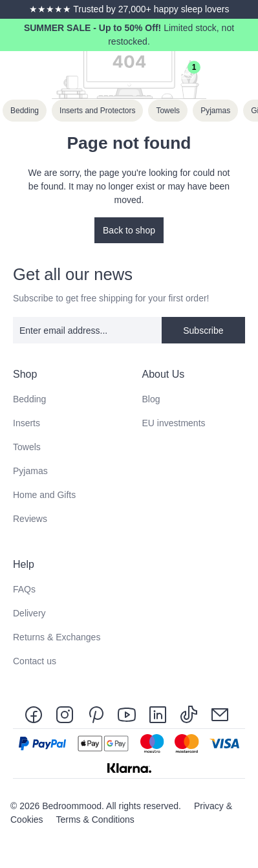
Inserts (27, 423)
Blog (151, 399)
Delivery (29, 613)
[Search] (130, 73)
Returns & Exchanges (57, 637)
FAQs (24, 589)
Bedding (29, 399)
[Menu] (244, 73)
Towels (27, 447)
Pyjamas (30, 471)
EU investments (174, 423)
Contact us (35, 661)
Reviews (30, 519)
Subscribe (203, 331)
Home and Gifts (44, 495)
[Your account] (158, 73)
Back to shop (129, 230)
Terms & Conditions (95, 819)
